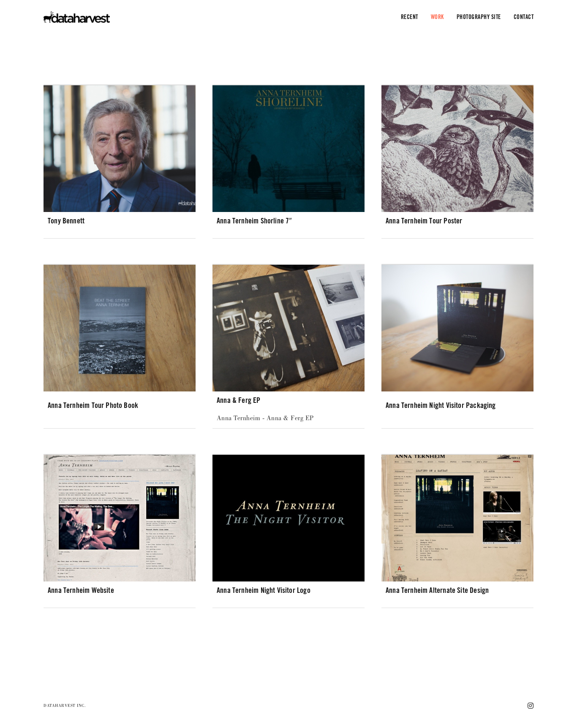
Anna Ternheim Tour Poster (424, 221)
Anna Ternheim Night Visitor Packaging (441, 405)
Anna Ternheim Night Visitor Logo (264, 590)
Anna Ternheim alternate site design (437, 590)
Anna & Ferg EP (239, 400)
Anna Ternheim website (81, 590)
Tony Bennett (66, 221)
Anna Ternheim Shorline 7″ (254, 221)
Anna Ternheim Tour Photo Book (93, 405)
